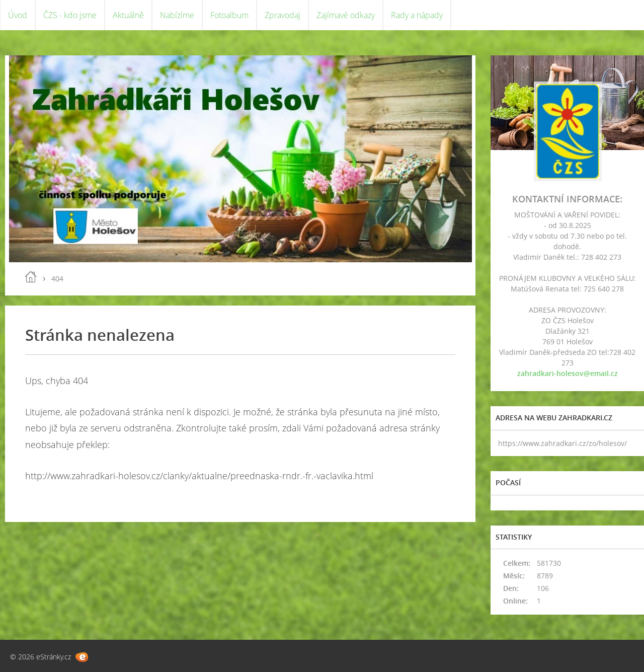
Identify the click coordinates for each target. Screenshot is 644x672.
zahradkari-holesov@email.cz (568, 373)
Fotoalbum (229, 15)
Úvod (18, 15)
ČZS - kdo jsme (70, 15)
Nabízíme (177, 15)
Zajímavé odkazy (346, 15)
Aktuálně (128, 15)
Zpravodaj (283, 15)
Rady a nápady (417, 15)
